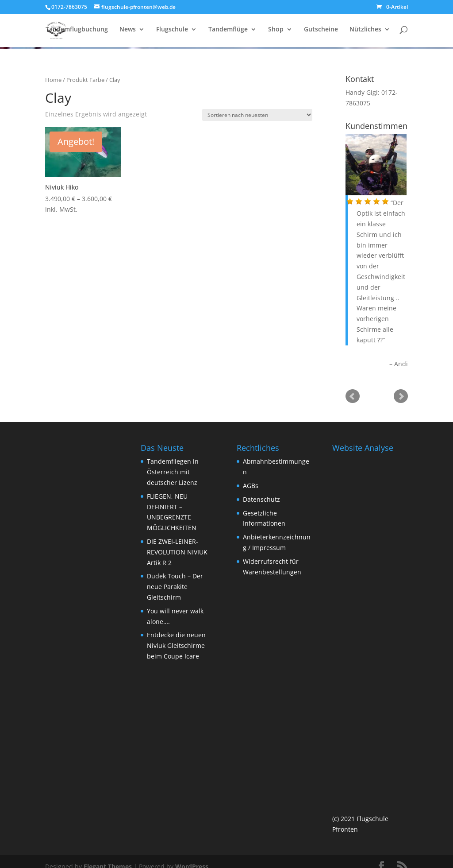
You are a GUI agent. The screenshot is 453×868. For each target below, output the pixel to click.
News (128, 31)
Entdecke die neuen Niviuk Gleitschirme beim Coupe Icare (176, 645)
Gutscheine (321, 31)
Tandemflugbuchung (77, 31)
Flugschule (172, 31)
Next (401, 396)
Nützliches (365, 31)
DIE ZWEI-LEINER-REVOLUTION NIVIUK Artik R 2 (177, 552)
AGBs (251, 486)
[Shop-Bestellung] (257, 115)
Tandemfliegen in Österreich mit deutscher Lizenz (173, 472)
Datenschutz (261, 499)
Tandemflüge (228, 31)
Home (53, 80)
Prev (353, 396)
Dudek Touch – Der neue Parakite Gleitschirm (175, 587)
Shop (276, 31)
